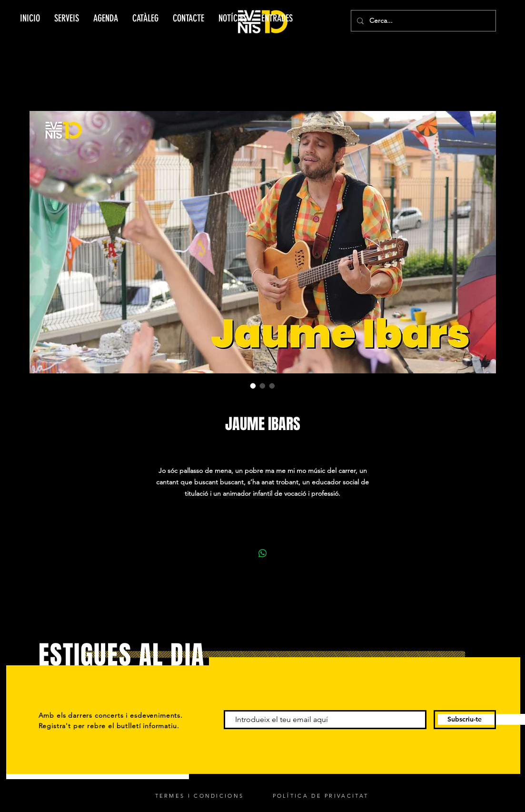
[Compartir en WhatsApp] (263, 553)
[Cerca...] (422, 21)
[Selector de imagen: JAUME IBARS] (253, 386)
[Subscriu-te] (465, 720)
